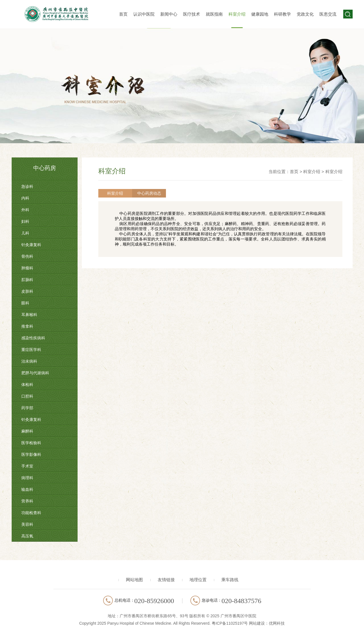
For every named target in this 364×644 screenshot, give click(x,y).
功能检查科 (31, 513)
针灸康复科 (31, 245)
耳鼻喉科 (29, 315)
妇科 (25, 221)
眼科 (25, 303)
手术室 (27, 466)
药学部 (27, 408)
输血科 (27, 489)
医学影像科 (31, 454)
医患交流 (328, 14)
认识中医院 (144, 14)
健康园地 (260, 14)
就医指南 (214, 14)
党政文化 (305, 14)
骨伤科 (27, 256)
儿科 (25, 233)
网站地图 (134, 580)
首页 (123, 14)
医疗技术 (192, 14)
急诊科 (27, 186)
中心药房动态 (146, 193)
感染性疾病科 (33, 338)
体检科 (27, 385)
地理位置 (198, 580)
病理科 (27, 478)
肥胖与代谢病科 (35, 373)
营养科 (27, 501)
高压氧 (27, 536)
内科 (25, 198)
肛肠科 (27, 280)
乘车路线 (230, 580)
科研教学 (282, 14)
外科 (25, 210)
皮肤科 (27, 291)
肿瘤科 (27, 268)
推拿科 (27, 326)
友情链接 (166, 580)
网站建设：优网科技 (267, 623)
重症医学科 (31, 350)
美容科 (27, 524)
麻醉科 (27, 431)
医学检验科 (31, 443)
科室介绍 (237, 14)
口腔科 (27, 396)
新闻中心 (169, 14)
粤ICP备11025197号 (230, 623)
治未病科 (29, 361)
